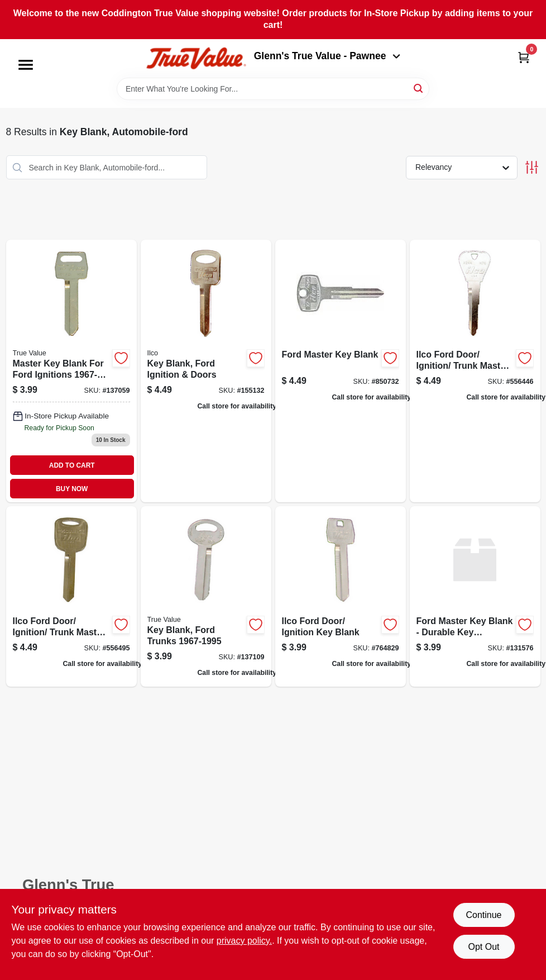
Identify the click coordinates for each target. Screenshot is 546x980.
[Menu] (26, 65)
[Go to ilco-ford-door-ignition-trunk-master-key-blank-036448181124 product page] (475, 371)
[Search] (419, 88)
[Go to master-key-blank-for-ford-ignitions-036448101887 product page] (71, 371)
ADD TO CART (72, 465)
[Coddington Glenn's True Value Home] (196, 58)
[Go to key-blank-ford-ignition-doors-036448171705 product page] (206, 371)
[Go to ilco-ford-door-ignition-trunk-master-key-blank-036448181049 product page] (71, 596)
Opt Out (483, 947)
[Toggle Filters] (532, 167)
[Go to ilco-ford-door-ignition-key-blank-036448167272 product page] (341, 596)
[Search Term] (273, 89)
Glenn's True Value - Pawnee (327, 56)
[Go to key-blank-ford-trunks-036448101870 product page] (206, 596)
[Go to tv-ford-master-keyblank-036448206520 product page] (475, 596)
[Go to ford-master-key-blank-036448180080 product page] (341, 371)
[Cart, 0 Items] (524, 57)
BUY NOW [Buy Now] (72, 489)
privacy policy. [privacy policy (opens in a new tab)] (244, 941)
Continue (483, 915)
